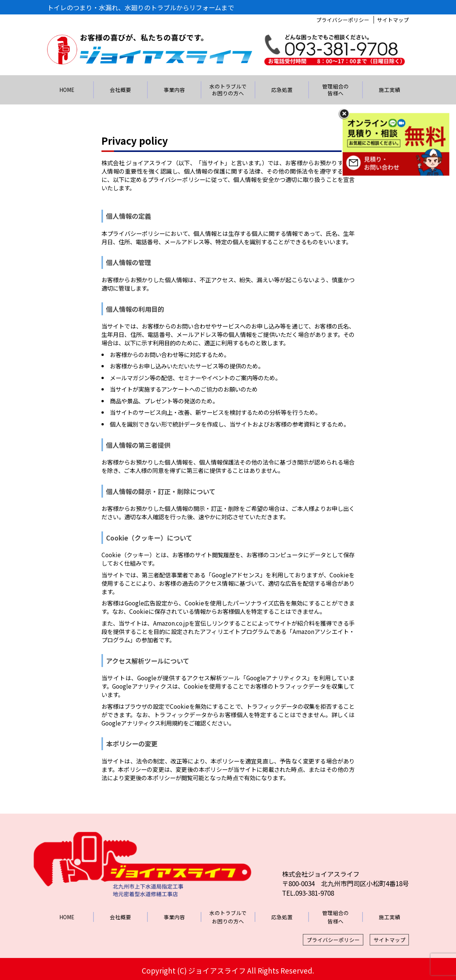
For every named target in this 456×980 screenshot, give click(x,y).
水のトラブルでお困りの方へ (228, 89)
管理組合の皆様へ (336, 89)
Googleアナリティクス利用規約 (142, 723)
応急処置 (282, 90)
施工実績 (389, 90)
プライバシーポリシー (343, 20)
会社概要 (120, 90)
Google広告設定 (146, 603)
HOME (67, 90)
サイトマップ (393, 20)
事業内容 (174, 90)
